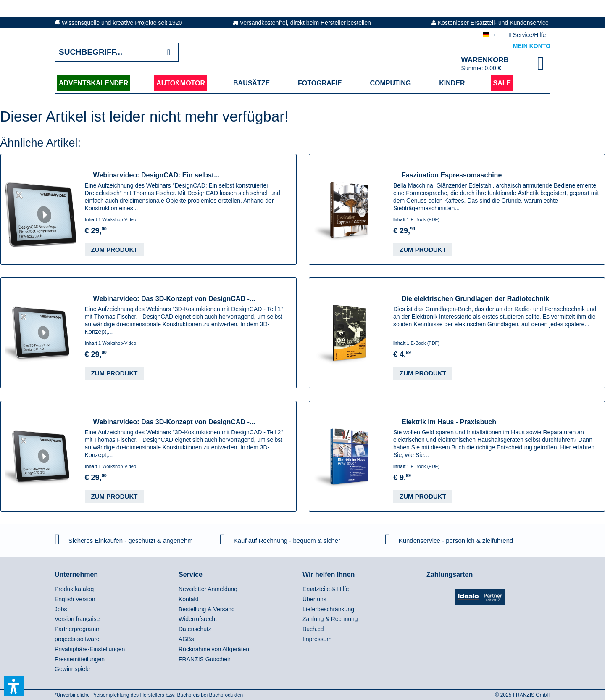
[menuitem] (114, 589)
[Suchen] (169, 52)
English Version (75, 599)
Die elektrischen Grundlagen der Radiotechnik (475, 299)
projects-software (77, 639)
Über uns (314, 599)
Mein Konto (532, 46)
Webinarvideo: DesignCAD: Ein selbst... (157, 175)
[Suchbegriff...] (117, 52)
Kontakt (188, 599)
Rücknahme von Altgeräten (214, 649)
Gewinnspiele (72, 669)
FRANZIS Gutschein (205, 659)
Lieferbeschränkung (328, 609)
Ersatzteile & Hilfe (326, 589)
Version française (77, 619)
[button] (14, 686)
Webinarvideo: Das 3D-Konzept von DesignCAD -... (174, 299)
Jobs (61, 609)
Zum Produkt (114, 250)
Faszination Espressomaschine (452, 175)
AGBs (186, 639)
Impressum (317, 639)
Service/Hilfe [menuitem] (528, 35)
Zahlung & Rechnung (330, 619)
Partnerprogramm (78, 629)
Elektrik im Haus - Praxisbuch (449, 422)
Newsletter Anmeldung (208, 589)
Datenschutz (195, 629)
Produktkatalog (74, 589)
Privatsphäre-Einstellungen (90, 649)
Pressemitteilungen (80, 659)
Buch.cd (313, 629)
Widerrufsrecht (198, 619)
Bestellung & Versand (207, 609)
